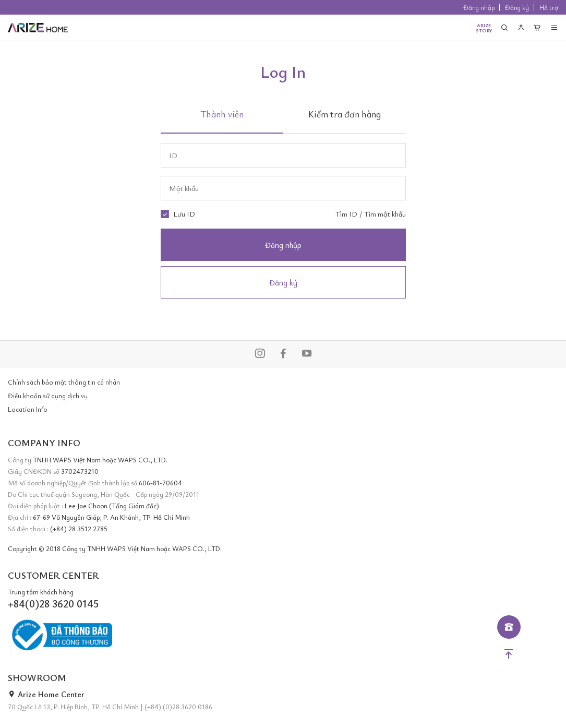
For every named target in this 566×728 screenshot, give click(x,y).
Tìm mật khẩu (385, 214)
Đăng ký (517, 7)
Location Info (28, 409)
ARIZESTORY (484, 28)
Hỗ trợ (549, 7)
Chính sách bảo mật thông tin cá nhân (64, 382)
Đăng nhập (479, 7)
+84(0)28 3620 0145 (53, 604)
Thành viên (222, 114)
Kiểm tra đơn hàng (345, 114)
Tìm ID (346, 214)
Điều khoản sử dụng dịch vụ (48, 396)
